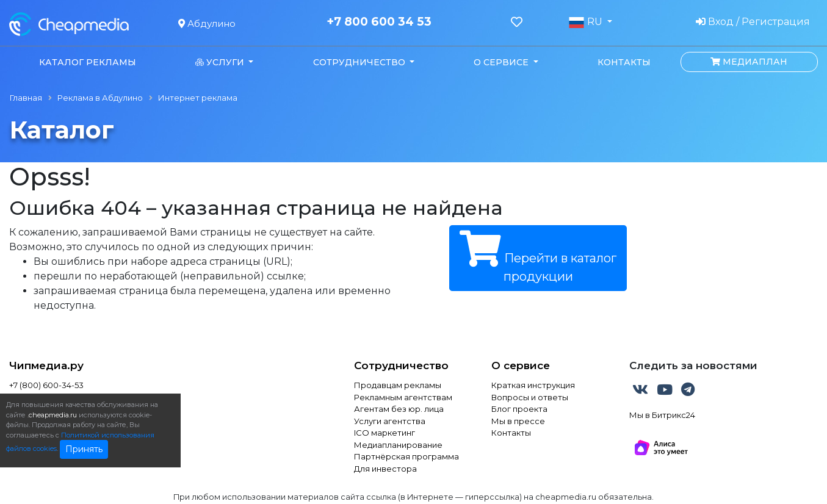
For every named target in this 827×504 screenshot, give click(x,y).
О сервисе (521, 365)
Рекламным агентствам (403, 397)
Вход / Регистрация (753, 22)
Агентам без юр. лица (399, 409)
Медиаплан (749, 62)
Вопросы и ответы (530, 397)
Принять (84, 449)
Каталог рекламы (88, 62)
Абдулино (207, 23)
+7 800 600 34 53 (379, 22)
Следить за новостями (693, 365)
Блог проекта (519, 409)
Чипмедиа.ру (46, 365)
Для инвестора (385, 469)
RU (587, 22)
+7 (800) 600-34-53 (46, 385)
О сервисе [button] (502, 62)
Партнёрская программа (406, 456)
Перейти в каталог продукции (538, 257)
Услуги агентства (390, 421)
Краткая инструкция (533, 385)
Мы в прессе (518, 421)
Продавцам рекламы (398, 385)
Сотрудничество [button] (360, 62)
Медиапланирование (398, 445)
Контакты (624, 62)
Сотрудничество (401, 365)
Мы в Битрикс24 (662, 415)
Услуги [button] (221, 62)
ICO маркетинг (385, 433)
